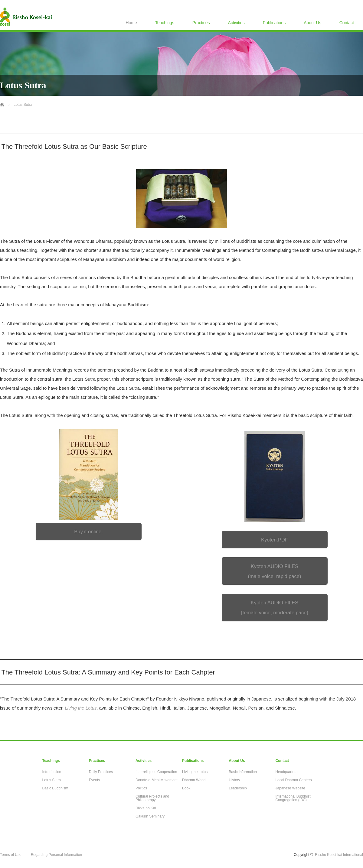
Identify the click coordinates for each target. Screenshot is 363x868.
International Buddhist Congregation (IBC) (293, 798)
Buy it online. (88, 532)
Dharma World (194, 780)
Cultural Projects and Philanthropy (152, 798)
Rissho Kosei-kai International (339, 855)
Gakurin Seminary (150, 816)
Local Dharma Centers (293, 780)
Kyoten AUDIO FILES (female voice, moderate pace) (275, 608)
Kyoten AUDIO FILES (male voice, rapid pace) (274, 571)
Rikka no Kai (146, 808)
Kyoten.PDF (275, 540)
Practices (201, 23)
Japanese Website (290, 788)
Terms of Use (11, 855)
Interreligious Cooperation (156, 772)
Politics (141, 788)
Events (95, 780)
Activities (236, 23)
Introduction (52, 772)
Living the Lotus (195, 772)
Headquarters (286, 772)
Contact (347, 23)
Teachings (165, 23)
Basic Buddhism (55, 788)
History (234, 780)
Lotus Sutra (52, 780)
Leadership (238, 788)
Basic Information (243, 772)
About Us (312, 23)
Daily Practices (101, 772)
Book (186, 788)
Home (131, 23)
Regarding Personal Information (56, 855)
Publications (274, 23)
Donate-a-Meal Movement (157, 780)
